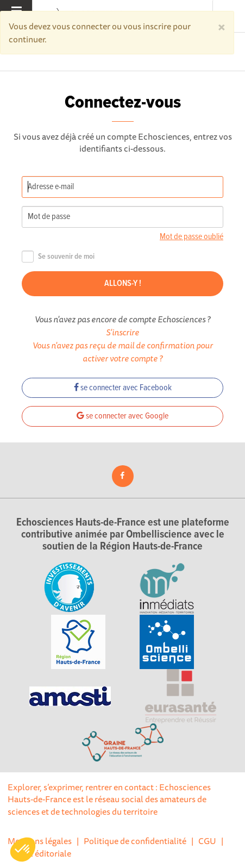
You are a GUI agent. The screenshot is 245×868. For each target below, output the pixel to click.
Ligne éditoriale (42, 853)
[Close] (222, 26)
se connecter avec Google (122, 416)
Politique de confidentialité (135, 841)
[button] (23, 850)
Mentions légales (40, 841)
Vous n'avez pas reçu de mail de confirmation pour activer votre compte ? (123, 352)
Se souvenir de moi (58, 257)
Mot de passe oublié (191, 237)
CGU (207, 841)
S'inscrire (122, 332)
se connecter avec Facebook (123, 388)
